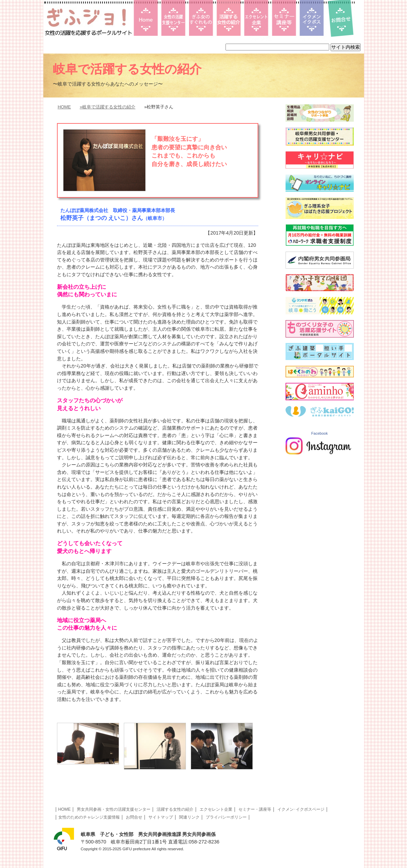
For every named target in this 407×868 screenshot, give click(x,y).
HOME (64, 107)
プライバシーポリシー (226, 817)
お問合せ (134, 817)
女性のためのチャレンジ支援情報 (89, 817)
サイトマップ (161, 817)
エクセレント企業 (216, 809)
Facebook (319, 433)
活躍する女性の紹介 (175, 809)
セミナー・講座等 (255, 809)
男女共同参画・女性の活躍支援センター (114, 809)
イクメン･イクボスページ (301, 809)
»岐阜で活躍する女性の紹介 (108, 107)
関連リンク (189, 817)
